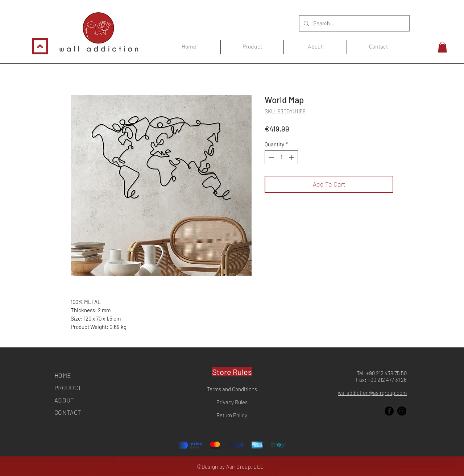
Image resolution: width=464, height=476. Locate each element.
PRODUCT (68, 388)
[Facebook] (389, 411)
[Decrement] (271, 157)
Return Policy (232, 415)
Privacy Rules (232, 402)
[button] (442, 47)
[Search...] (354, 23)
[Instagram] (402, 411)
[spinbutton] (281, 157)
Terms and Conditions (232, 389)
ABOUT (64, 400)
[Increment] (292, 157)
